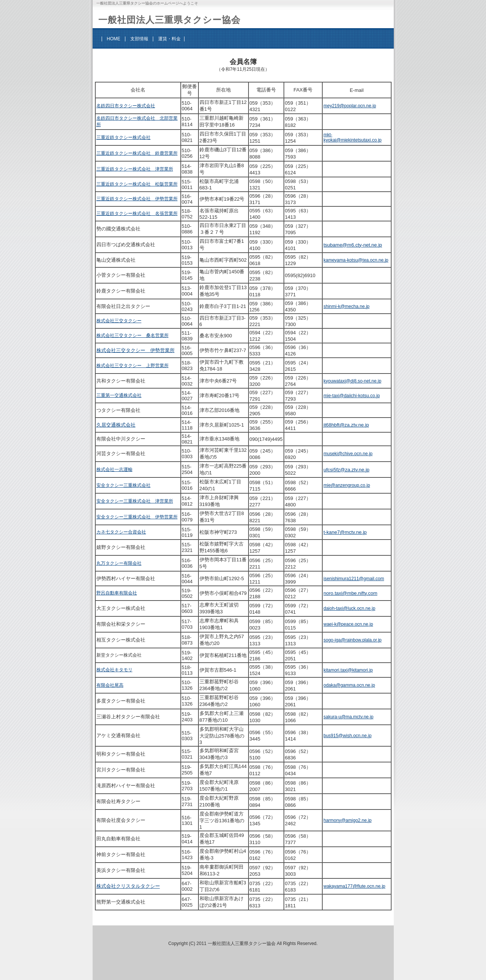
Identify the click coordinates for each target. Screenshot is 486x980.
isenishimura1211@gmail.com (354, 579)
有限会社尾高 (110, 685)
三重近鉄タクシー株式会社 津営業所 (135, 169)
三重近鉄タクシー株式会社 (123, 137)
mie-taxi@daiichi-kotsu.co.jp (352, 396)
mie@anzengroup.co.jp (347, 485)
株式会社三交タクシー (119, 321)
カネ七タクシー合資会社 (121, 532)
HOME (114, 39)
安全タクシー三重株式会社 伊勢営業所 (137, 517)
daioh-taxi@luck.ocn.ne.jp (349, 608)
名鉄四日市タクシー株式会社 (126, 106)
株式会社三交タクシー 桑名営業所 (133, 335)
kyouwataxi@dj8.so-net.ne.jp (352, 381)
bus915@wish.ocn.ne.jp (347, 736)
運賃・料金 (169, 39)
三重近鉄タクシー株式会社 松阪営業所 (137, 184)
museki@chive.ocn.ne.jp (348, 454)
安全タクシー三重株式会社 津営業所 (135, 501)
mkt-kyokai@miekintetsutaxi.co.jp (352, 137)
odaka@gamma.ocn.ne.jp (349, 685)
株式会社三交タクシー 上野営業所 (133, 366)
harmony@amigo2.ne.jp (347, 820)
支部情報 (139, 39)
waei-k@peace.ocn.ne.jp (348, 624)
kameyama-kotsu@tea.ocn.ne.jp (356, 260)
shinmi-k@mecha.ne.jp (346, 306)
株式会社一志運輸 (114, 469)
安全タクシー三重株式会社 (123, 485)
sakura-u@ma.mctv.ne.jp (348, 717)
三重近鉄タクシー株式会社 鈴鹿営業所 (137, 153)
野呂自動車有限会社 (117, 593)
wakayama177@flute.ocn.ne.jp (354, 886)
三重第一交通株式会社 (119, 395)
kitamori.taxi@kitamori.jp (348, 670)
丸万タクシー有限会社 (119, 563)
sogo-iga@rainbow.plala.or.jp (352, 640)
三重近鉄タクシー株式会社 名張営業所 (137, 213)
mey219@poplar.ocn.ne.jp (350, 106)
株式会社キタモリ (114, 670)
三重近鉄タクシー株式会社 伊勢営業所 (137, 199)
